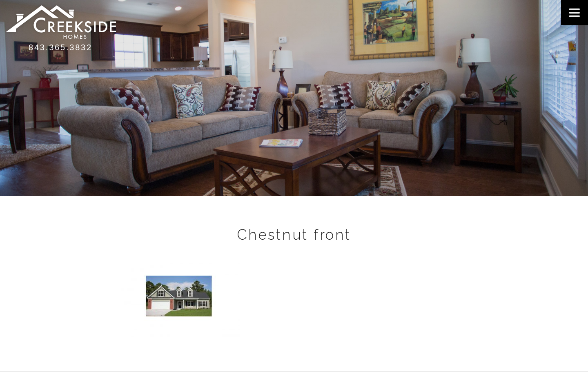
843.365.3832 (60, 47)
